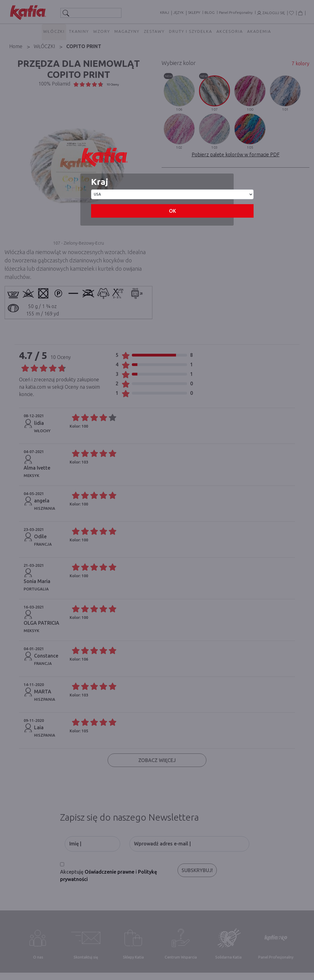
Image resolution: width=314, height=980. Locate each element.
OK (172, 211)
